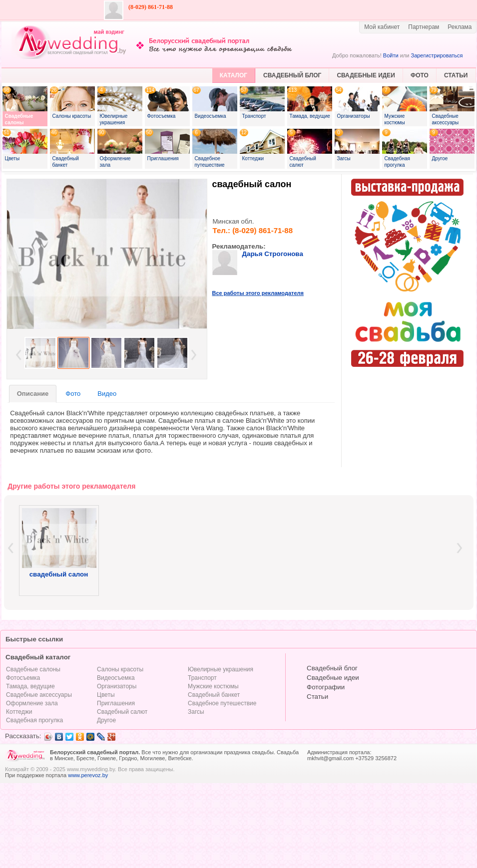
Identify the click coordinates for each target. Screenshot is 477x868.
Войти (391, 55)
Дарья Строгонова (273, 254)
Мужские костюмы (213, 686)
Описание (33, 394)
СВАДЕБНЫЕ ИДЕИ (366, 75)
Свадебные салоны (33, 669)
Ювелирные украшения (221, 669)
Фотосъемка (23, 678)
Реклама (460, 27)
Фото (73, 394)
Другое (106, 720)
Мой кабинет (382, 27)
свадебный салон (252, 184)
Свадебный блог (332, 668)
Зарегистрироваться (437, 55)
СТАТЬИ (456, 75)
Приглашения (116, 703)
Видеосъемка (116, 678)
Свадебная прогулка (34, 720)
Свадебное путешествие (222, 703)
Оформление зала (32, 703)
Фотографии (326, 687)
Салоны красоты (120, 669)
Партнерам (424, 27)
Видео (107, 394)
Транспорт (202, 678)
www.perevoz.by (88, 775)
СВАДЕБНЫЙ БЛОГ (292, 75)
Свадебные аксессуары (39, 695)
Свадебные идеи (333, 678)
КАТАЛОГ (234, 75)
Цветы (106, 695)
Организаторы (117, 686)
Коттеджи (19, 712)
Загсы (196, 712)
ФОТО (420, 75)
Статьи (317, 697)
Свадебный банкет (214, 695)
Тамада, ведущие (30, 686)
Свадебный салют (122, 712)
